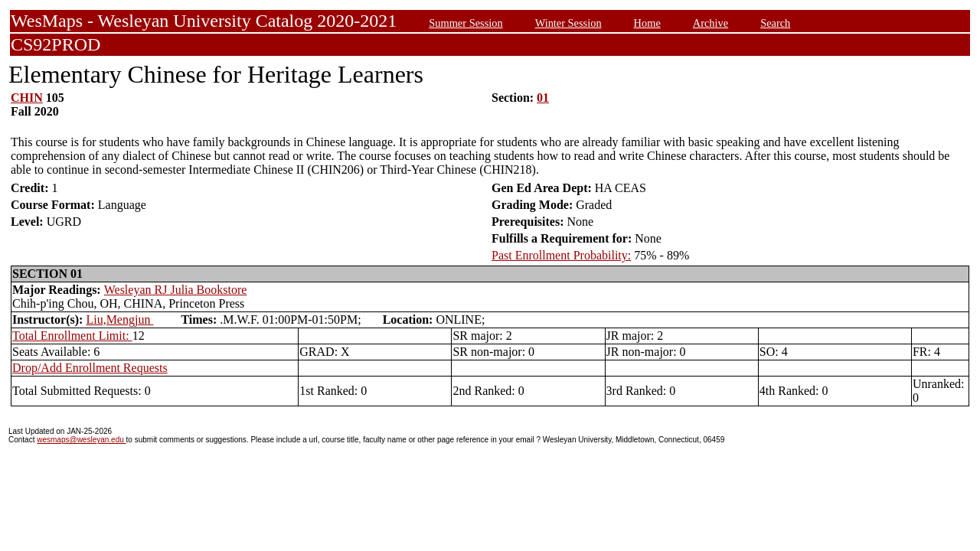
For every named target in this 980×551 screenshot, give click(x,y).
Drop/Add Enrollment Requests (90, 368)
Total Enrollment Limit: (72, 336)
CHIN (27, 98)
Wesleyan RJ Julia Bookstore (176, 290)
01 (543, 98)
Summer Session (465, 23)
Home (647, 23)
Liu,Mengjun (119, 320)
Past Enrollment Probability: (561, 255)
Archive (710, 23)
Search (775, 23)
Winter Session (568, 23)
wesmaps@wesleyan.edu (81, 440)
